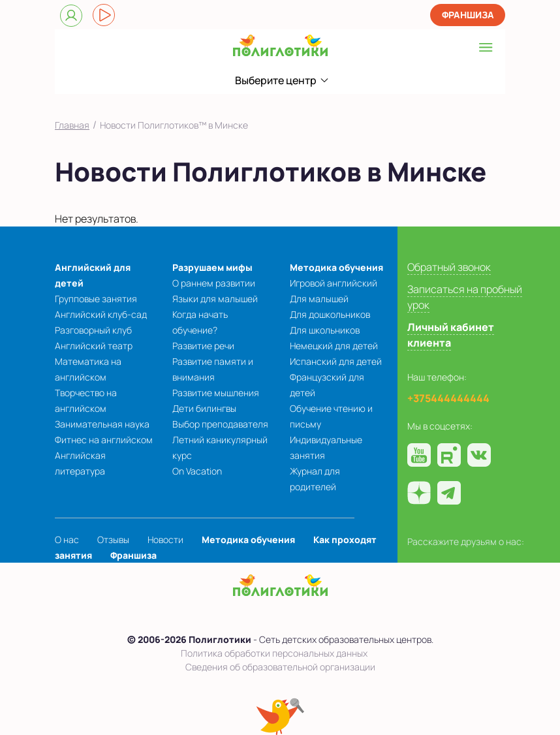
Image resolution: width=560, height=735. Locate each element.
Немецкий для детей (334, 346)
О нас (67, 540)
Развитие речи (203, 346)
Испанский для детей (336, 361)
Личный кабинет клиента (451, 335)
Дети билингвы (204, 408)
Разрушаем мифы (212, 267)
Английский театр (94, 346)
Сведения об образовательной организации (280, 667)
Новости (165, 540)
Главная (72, 125)
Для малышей (319, 299)
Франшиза (468, 15)
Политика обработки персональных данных (274, 653)
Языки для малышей (215, 299)
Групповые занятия (96, 299)
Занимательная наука (102, 424)
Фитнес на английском (104, 440)
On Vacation (197, 471)
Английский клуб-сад (101, 314)
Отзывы (113, 540)
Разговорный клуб (93, 330)
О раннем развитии (214, 283)
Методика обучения (336, 267)
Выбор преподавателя (220, 424)
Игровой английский (334, 283)
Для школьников (325, 330)
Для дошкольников (330, 314)
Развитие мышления (216, 393)
